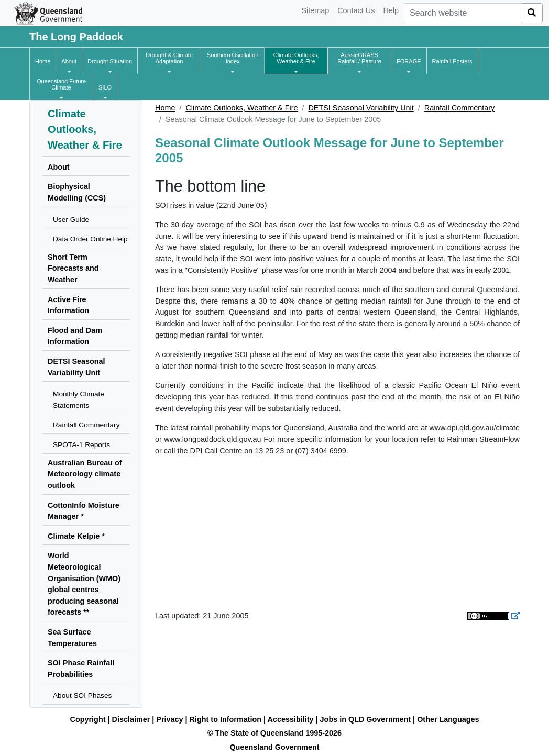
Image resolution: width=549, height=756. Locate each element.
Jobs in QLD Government (367, 719)
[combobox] (462, 13)
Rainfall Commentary (459, 108)
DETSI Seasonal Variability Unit (361, 108)
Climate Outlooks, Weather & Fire (241, 108)
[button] (69, 61)
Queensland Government (274, 747)
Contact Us (356, 10)
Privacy (169, 719)
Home (165, 108)
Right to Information (226, 719)
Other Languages (448, 719)
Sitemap (315, 10)
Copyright (88, 719)
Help (391, 10)
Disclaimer (131, 719)
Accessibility (291, 719)
